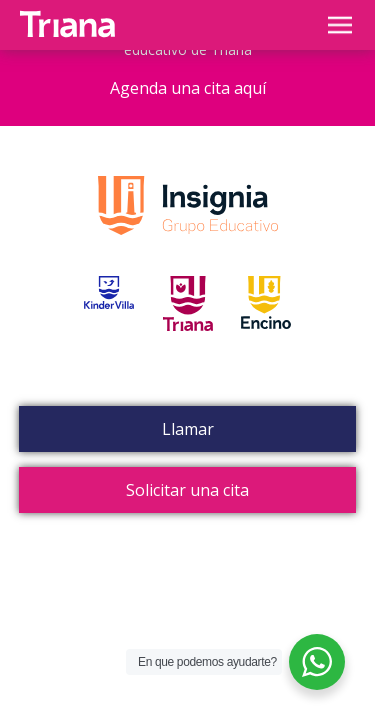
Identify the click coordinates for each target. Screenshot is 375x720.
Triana (188, 326)
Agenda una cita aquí (188, 88)
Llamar (188, 429)
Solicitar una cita (187, 490)
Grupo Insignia (188, 226)
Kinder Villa (109, 326)
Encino (266, 326)
